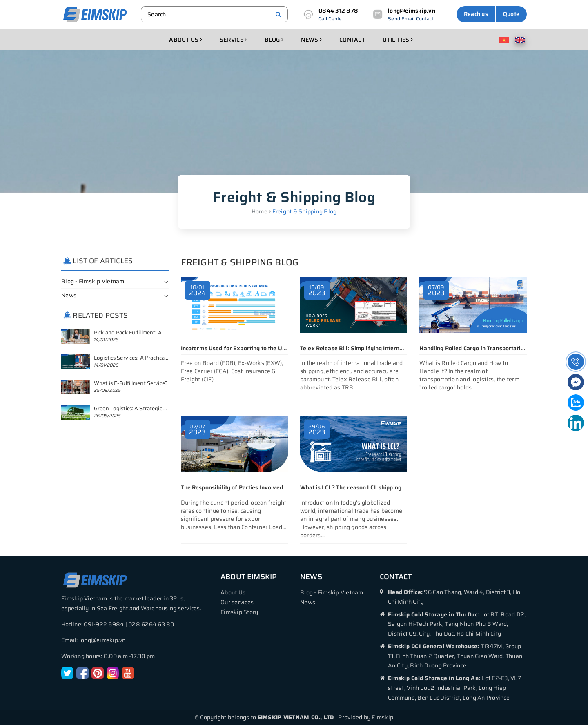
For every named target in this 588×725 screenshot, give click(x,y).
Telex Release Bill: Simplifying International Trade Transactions (386, 348)
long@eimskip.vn (412, 11)
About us (186, 40)
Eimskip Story (239, 612)
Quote (511, 14)
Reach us (476, 14)
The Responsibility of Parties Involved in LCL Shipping (253, 487)
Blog (274, 40)
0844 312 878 (338, 11)
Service (233, 40)
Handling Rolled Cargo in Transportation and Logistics (491, 348)
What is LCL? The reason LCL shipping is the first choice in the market (393, 487)
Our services (237, 602)
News (311, 40)
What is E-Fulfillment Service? (131, 383)
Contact (352, 40)
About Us (233, 592)
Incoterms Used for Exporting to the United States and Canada (264, 348)
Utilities (398, 40)
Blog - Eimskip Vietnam (93, 281)
